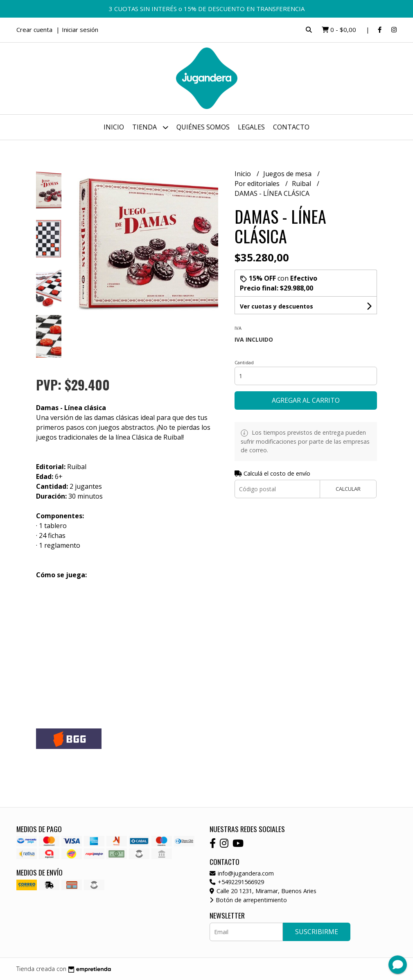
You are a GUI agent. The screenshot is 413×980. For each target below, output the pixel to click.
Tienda (150, 127)
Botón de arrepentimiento (248, 900)
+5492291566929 (237, 882)
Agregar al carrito (306, 400)
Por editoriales (258, 184)
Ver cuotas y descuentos (276, 306)
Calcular (348, 489)
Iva (238, 328)
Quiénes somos (203, 127)
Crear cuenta (34, 29)
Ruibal (302, 184)
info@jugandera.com (242, 873)
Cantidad (244, 362)
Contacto (291, 127)
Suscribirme (317, 932)
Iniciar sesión (80, 29)
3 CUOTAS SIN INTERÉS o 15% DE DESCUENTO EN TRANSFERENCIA (207, 9)
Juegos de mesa (288, 174)
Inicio (114, 127)
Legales (251, 127)
